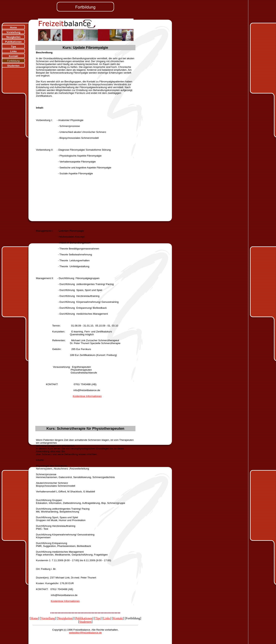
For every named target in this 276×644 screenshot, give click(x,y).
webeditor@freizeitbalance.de (85, 633)
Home (34, 618)
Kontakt (118, 618)
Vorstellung (48, 618)
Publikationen (84, 618)
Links (107, 618)
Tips (98, 618)
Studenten (85, 622)
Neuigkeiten (65, 618)
